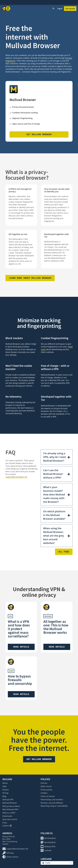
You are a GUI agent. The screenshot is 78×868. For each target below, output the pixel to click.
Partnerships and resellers (52, 800)
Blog (4, 796)
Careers (7, 826)
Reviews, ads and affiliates (52, 803)
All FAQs (64, 552)
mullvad (46, 850)
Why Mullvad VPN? (10, 809)
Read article (21, 647)
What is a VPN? (9, 813)
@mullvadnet (48, 838)
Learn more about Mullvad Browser (30, 278)
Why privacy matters (11, 806)
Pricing (5, 793)
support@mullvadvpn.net (16, 477)
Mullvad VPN (8, 800)
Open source (46, 786)
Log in (60, 9)
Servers (6, 790)
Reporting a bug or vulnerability (54, 806)
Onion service (10, 857)
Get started (70, 9)
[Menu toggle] (8, 9)
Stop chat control (10, 819)
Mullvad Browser (10, 803)
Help (4, 786)
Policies (44, 783)
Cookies (44, 793)
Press (5, 823)
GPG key (8, 853)
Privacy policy (46, 790)
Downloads (7, 816)
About (5, 783)
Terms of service (48, 796)
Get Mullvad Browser (39, 134)
